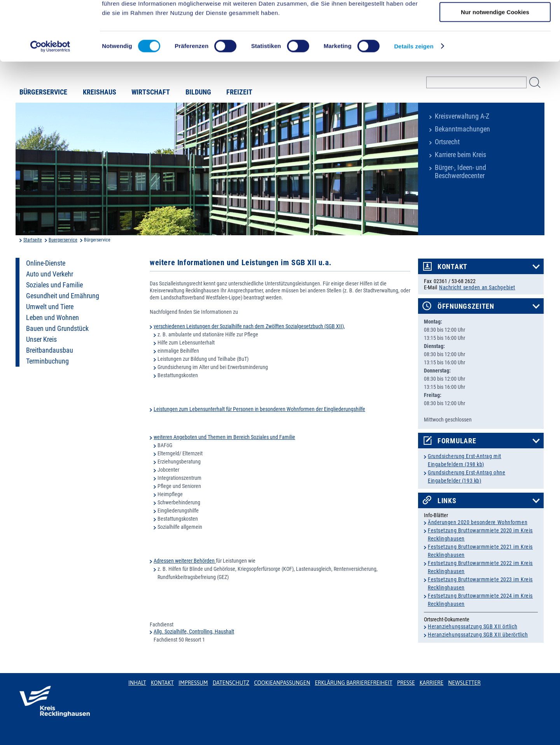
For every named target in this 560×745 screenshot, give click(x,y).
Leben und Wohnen (52, 318)
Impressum (193, 683)
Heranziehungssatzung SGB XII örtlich (472, 626)
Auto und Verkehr (50, 274)
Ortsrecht (447, 142)
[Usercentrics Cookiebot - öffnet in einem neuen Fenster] (50, 99)
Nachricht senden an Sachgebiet (477, 287)
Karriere (432, 683)
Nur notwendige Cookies (495, 65)
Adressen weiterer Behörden (185, 561)
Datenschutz (231, 683)
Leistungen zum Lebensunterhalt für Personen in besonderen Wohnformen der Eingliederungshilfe (259, 409)
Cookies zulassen (495, 19)
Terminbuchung (47, 361)
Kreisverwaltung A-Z (462, 116)
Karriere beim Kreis (460, 155)
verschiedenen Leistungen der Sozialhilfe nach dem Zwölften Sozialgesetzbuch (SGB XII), (249, 326)
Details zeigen (414, 99)
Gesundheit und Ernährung (63, 296)
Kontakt (452, 267)
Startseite (33, 240)
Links (447, 501)
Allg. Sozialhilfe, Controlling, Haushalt (194, 631)
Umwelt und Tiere (50, 307)
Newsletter (464, 683)
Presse (406, 683)
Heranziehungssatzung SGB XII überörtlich (478, 635)
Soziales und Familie (54, 285)
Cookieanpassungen (282, 683)
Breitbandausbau (50, 350)
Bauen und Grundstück (57, 329)
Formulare (457, 441)
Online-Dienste (46, 263)
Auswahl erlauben (495, 42)
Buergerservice (63, 240)
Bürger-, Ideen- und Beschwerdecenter (460, 172)
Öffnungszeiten (466, 306)
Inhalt (137, 683)
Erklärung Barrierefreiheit (353, 683)
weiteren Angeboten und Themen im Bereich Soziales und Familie (224, 437)
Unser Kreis (41, 339)
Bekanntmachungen (462, 129)
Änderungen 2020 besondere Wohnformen (478, 522)
